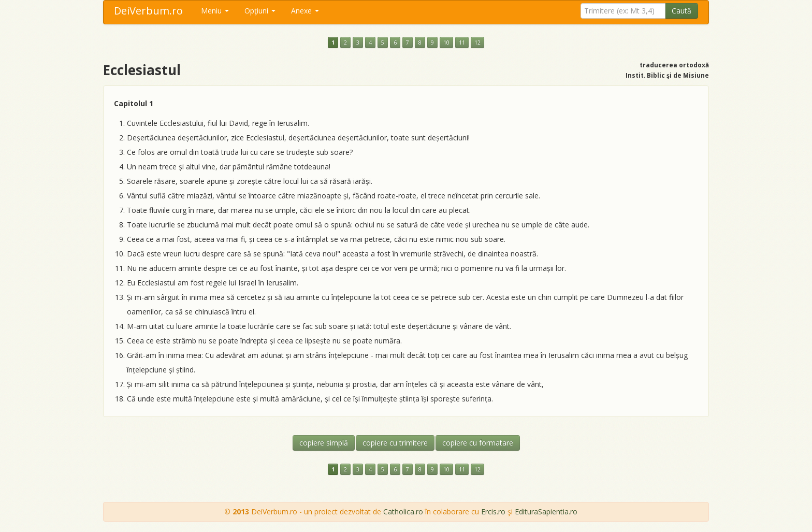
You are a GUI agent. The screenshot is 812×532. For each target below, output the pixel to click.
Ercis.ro (493, 512)
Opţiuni (260, 11)
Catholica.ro (403, 512)
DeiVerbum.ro (148, 11)
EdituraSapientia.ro (546, 512)
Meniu (215, 11)
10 (446, 42)
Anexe (305, 11)
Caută (682, 11)
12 (477, 42)
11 (462, 42)
